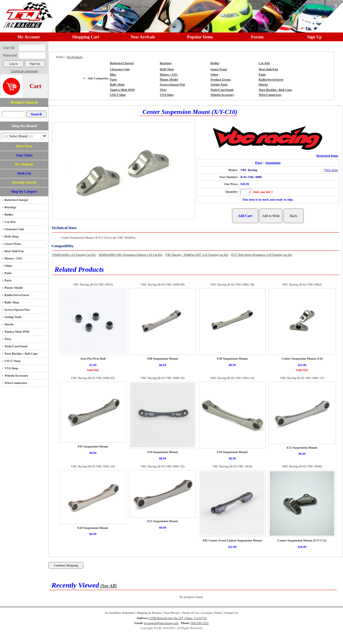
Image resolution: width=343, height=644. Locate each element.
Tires (8, 339)
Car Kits (10, 222)
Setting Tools (13, 317)
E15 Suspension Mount (302, 448)
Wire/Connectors (16, 383)
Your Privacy (172, 613)
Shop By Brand (24, 126)
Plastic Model (13, 288)
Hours (218, 613)
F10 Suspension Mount (163, 452)
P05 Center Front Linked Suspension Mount (232, 540)
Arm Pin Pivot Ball (93, 359)
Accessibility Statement (120, 613)
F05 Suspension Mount (93, 446)
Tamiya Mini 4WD (17, 332)
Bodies (9, 215)
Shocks (9, 324)
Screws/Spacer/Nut (17, 310)
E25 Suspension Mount (163, 521)
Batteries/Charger (16, 200)
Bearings (10, 207)
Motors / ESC (13, 258)
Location (207, 613)
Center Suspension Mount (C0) (302, 359)
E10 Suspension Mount (232, 452)
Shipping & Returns (149, 613)
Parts (8, 280)
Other (8, 266)
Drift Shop (11, 236)
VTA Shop (11, 368)
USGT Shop (12, 361)
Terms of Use (191, 613)
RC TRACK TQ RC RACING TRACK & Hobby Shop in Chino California (26, 12)
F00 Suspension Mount (163, 359)
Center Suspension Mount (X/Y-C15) (302, 540)
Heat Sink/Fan (14, 251)
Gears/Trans (13, 244)
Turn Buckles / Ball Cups (21, 354)
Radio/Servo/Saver (17, 295)
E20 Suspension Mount (93, 528)
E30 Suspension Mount (232, 359)
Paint (8, 273)
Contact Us (231, 613)
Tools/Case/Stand (16, 346)
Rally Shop (12, 302)
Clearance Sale (14, 229)
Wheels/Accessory (16, 376)
